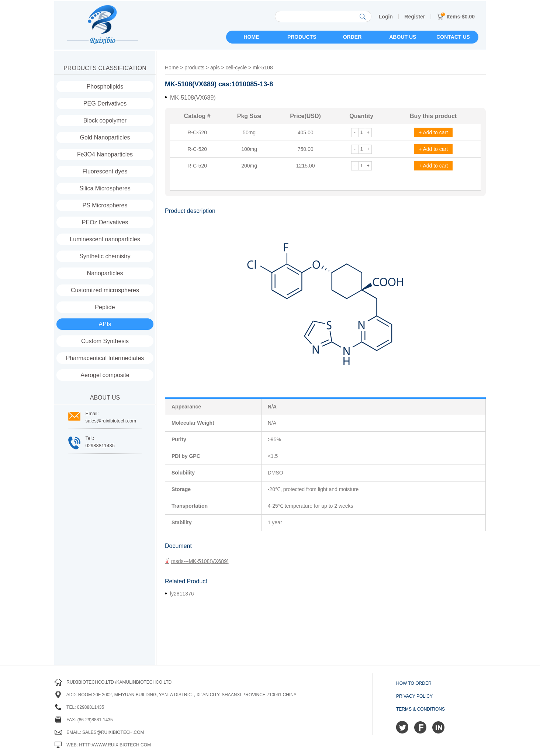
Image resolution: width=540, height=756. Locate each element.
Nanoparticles (105, 273)
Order (352, 37)
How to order (414, 683)
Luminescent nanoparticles (105, 239)
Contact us (453, 37)
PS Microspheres (105, 205)
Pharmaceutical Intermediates (105, 358)
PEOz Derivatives (105, 222)
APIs (105, 324)
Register (415, 17)
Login (386, 17)
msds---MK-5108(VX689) (197, 561)
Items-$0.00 (456, 17)
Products (302, 37)
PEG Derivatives (105, 103)
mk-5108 (263, 68)
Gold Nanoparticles (105, 137)
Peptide (105, 307)
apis (215, 68)
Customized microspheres (105, 290)
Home (251, 37)
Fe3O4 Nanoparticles (105, 154)
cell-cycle (236, 68)
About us (403, 37)
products (194, 68)
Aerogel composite (105, 375)
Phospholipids (105, 87)
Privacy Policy (414, 696)
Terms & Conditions (420, 709)
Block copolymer (105, 120)
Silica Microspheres (105, 188)
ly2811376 (182, 594)
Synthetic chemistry (105, 256)
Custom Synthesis (105, 341)
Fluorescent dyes (105, 171)
